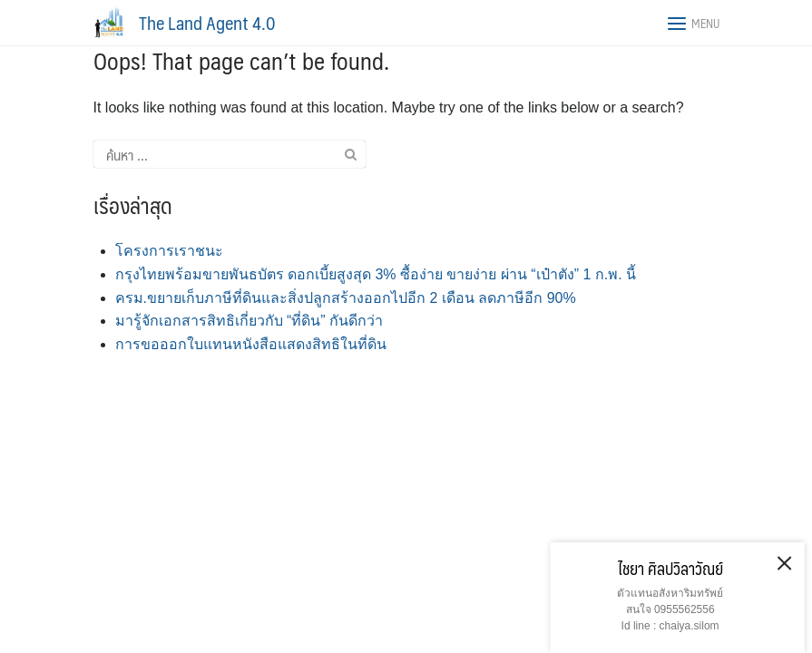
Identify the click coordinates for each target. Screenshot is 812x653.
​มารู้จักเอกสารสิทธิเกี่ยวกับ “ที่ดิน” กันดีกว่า (249, 321)
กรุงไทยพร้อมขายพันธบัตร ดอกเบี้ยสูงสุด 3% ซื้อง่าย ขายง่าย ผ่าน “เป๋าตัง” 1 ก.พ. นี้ (376, 274)
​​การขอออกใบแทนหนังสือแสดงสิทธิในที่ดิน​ (251, 344)
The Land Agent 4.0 (207, 23)
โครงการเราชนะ (169, 251)
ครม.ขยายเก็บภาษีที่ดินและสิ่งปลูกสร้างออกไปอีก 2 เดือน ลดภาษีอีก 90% (346, 298)
